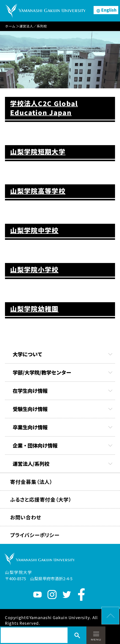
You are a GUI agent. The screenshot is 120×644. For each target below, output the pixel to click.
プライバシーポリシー (35, 535)
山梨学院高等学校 (38, 191)
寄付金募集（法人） (31, 482)
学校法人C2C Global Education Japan (44, 108)
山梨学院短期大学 (38, 152)
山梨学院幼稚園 (34, 309)
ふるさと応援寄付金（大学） (41, 499)
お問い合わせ (26, 517)
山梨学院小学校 (34, 269)
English (109, 10)
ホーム (10, 26)
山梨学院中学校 (34, 230)
